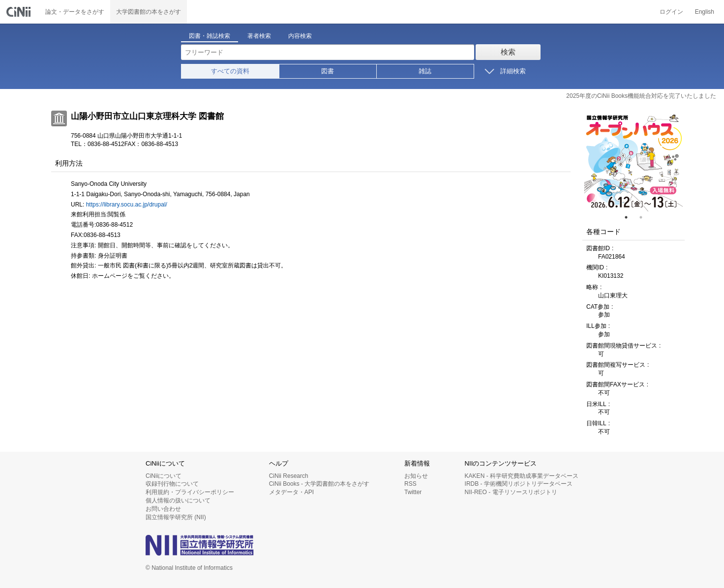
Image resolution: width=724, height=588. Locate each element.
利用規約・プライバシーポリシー (190, 492)
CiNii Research (289, 476)
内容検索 (300, 36)
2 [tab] (645, 217)
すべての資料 (230, 71)
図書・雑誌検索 (210, 36)
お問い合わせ (163, 509)
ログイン (671, 12)
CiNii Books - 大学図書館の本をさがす (319, 484)
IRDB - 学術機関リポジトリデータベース (519, 484)
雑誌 (425, 71)
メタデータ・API (291, 492)
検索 (508, 52)
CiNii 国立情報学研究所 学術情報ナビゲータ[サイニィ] (20, 12)
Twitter (413, 492)
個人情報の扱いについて (178, 500)
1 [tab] (630, 217)
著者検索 (259, 36)
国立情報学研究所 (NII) (176, 517)
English (705, 12)
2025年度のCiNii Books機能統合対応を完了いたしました (641, 96)
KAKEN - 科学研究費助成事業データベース (522, 476)
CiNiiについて (164, 476)
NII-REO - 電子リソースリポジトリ (511, 492)
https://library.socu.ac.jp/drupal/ (127, 205)
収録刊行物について (172, 484)
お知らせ (416, 476)
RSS (410, 484)
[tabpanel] (633, 162)
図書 (328, 71)
